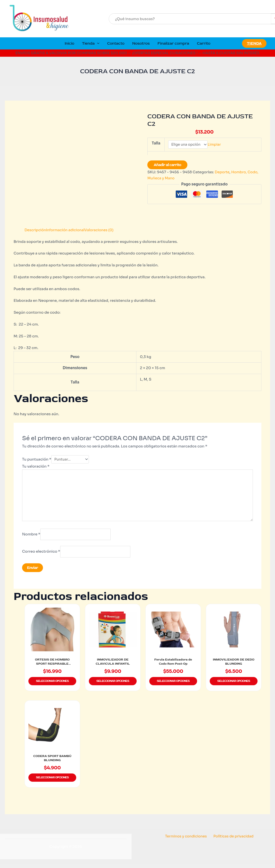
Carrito (204, 43)
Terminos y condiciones (187, 840)
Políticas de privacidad (233, 840)
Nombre (31, 537)
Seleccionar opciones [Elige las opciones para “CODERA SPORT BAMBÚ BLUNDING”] (52, 782)
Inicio (69, 43)
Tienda (91, 43)
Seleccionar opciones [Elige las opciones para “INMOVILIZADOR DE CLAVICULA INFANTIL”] (113, 686)
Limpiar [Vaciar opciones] (216, 145)
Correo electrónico (41, 555)
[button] (97, 43)
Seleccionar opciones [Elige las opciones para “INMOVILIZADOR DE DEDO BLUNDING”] (234, 686)
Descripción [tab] (36, 230)
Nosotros (141, 43)
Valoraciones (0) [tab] (103, 230)
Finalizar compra (173, 43)
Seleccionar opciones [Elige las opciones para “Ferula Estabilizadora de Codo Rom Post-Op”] (173, 686)
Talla (156, 143)
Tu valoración (36, 467)
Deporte (222, 172)
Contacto (116, 43)
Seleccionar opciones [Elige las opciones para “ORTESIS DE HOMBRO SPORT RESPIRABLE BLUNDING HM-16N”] (52, 686)
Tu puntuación (37, 459)
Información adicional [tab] (67, 230)
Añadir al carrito (167, 165)
